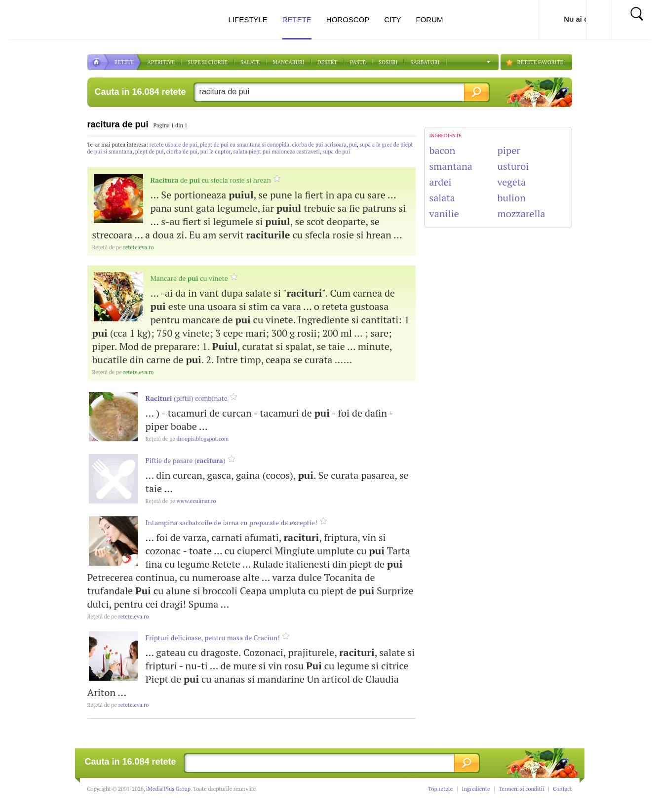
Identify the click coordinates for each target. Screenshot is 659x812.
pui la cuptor (215, 152)
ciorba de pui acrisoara (319, 145)
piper (509, 150)
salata (442, 198)
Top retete (440, 789)
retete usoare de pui (174, 145)
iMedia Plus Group (168, 789)
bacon (443, 150)
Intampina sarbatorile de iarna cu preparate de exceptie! (232, 522)
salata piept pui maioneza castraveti (276, 152)
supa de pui (336, 152)
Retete (297, 27)
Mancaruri (289, 62)
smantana (451, 166)
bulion (512, 198)
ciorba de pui (182, 152)
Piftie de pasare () (186, 460)
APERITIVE (161, 62)
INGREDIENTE (446, 135)
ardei (441, 182)
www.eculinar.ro (181, 501)
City (392, 19)
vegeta (512, 182)
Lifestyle (248, 19)
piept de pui (150, 152)
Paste (358, 62)
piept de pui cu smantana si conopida (245, 145)
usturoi (513, 166)
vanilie (444, 213)
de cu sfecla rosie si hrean (211, 180)
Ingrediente (476, 789)
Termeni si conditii (521, 789)
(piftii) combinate (187, 398)
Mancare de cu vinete (189, 278)
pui (353, 145)
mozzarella (522, 213)
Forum (430, 19)
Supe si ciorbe (208, 62)
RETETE (124, 62)
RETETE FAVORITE (540, 62)
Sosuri (388, 62)
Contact (562, 789)
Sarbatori (425, 62)
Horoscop (348, 19)
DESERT (327, 62)
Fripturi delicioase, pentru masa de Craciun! (213, 638)
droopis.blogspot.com (187, 439)
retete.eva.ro (123, 247)
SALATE (250, 62)
